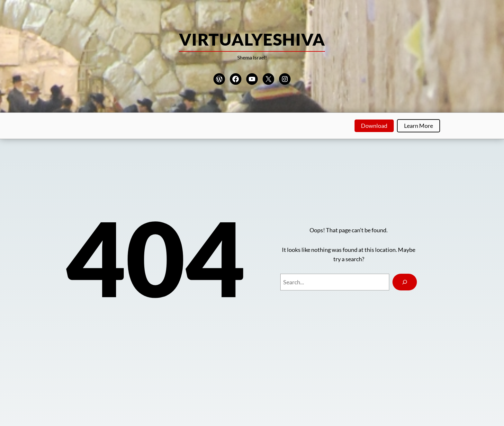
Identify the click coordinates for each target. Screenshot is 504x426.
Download (374, 126)
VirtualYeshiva (252, 39)
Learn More (419, 126)
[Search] (405, 282)
